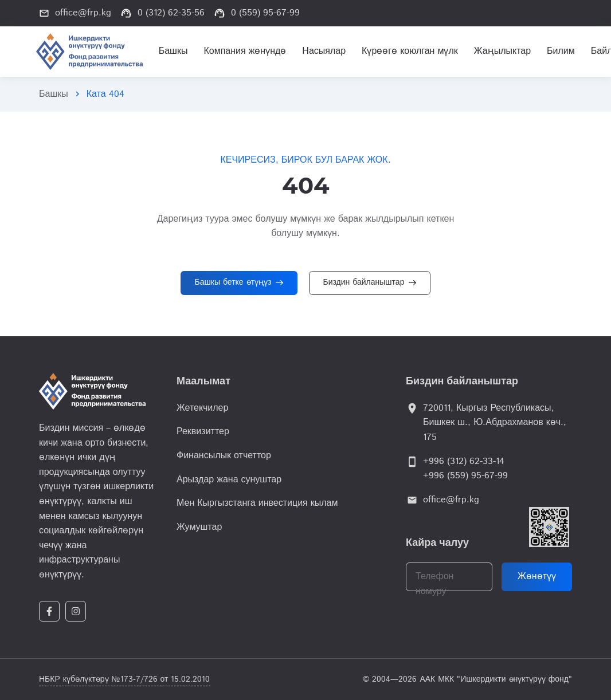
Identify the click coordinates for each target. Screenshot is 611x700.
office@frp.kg (451, 500)
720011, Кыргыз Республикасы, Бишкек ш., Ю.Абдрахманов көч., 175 (495, 423)
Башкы (54, 94)
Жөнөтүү (537, 577)
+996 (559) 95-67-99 (465, 476)
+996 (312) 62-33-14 (464, 461)
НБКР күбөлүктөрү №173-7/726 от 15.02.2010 (125, 679)
